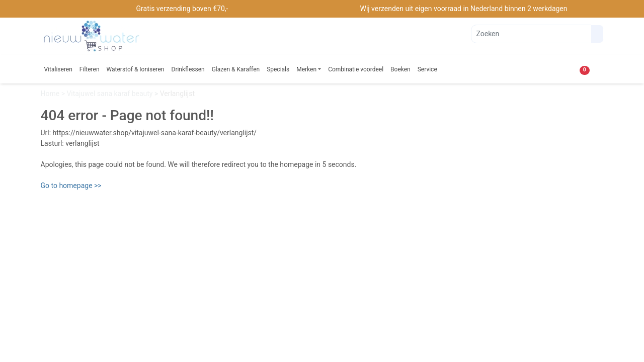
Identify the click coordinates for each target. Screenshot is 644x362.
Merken (306, 69)
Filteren (90, 69)
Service (427, 69)
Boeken (400, 69)
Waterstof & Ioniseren (136, 69)
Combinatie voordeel (356, 69)
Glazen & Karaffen (236, 69)
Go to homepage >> (71, 186)
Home (51, 94)
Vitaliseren (58, 69)
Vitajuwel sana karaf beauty (110, 94)
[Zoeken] (531, 34)
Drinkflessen (188, 69)
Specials (278, 69)
